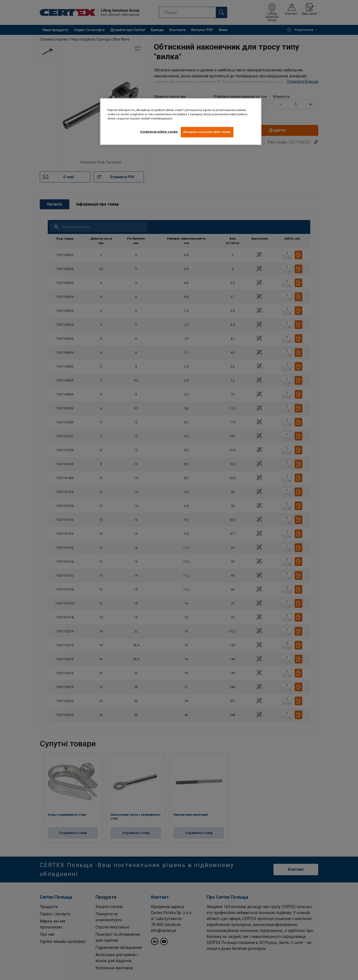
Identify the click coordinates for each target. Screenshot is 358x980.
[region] (181, 122)
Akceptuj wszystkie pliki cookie (207, 132)
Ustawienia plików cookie (159, 132)
